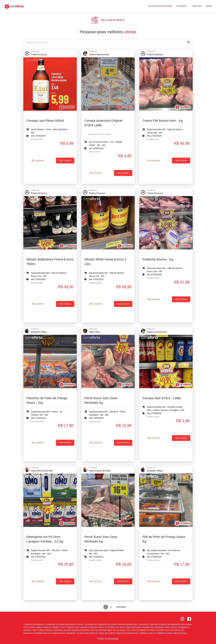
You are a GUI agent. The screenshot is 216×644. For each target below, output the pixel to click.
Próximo (121, 607)
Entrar (209, 6)
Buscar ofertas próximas (160, 6)
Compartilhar (38, 161)
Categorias (182, 6)
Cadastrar (197, 6)
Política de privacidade (108, 639)
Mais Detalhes (65, 161)
